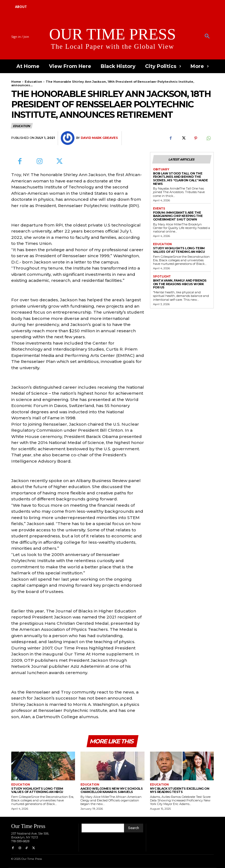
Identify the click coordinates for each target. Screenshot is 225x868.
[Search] (134, 828)
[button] (207, 36)
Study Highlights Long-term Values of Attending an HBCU (179, 250)
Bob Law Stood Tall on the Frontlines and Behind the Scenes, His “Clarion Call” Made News (181, 179)
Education (33, 82)
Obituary (161, 170)
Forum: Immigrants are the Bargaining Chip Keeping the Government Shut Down (178, 216)
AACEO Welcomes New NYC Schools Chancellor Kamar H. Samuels (112, 790)
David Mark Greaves (99, 138)
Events (159, 209)
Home (16, 82)
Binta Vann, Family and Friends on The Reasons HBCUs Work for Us (180, 284)
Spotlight (162, 277)
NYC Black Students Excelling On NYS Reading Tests (180, 790)
